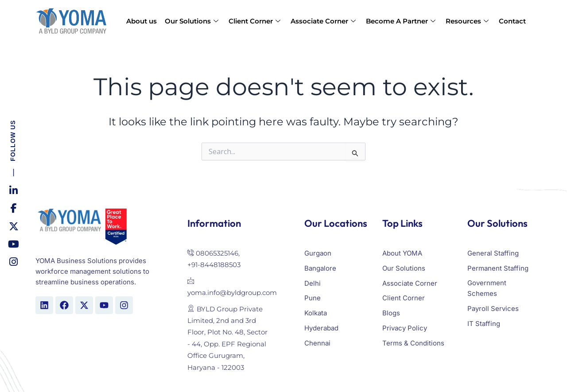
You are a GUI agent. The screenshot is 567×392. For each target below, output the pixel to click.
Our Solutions (193, 21)
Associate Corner (324, 21)
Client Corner (256, 21)
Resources (468, 21)
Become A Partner (402, 21)
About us (142, 21)
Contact (512, 21)
